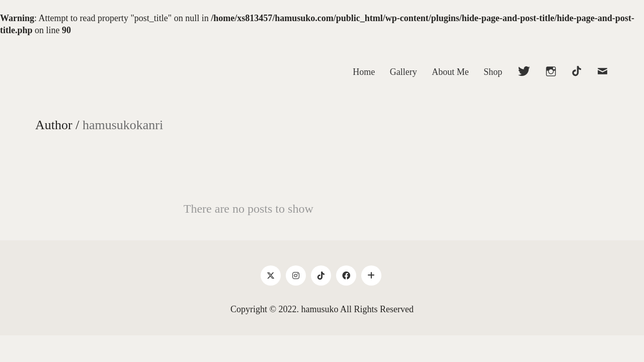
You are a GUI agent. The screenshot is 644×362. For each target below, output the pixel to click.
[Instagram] (296, 276)
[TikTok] (321, 276)
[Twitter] (271, 276)
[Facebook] (346, 276)
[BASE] (371, 276)
